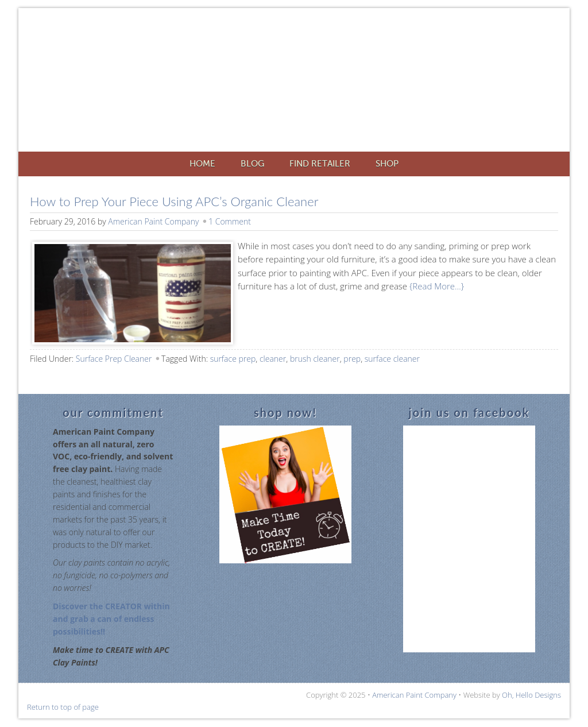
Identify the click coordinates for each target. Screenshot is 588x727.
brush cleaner (315, 359)
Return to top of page (63, 707)
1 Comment (230, 221)
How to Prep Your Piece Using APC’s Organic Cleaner (174, 201)
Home (202, 164)
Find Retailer (320, 164)
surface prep (233, 359)
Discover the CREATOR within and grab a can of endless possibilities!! (111, 619)
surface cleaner (392, 359)
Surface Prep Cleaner (114, 359)
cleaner (273, 359)
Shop (387, 164)
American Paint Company (311, 82)
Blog (252, 164)
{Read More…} (436, 286)
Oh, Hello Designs (531, 695)
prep (352, 359)
